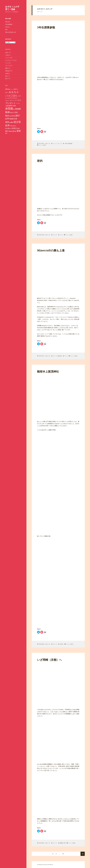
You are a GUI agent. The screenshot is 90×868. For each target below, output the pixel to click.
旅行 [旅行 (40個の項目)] (18, 115)
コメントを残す (42, 145)
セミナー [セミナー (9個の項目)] (12, 100)
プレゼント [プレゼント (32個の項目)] (11, 103)
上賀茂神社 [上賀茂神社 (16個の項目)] (9, 106)
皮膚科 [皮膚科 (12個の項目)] (11, 122)
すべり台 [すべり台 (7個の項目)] (7, 98)
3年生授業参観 (9, 24)
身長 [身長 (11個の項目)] (18, 128)
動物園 (61, 843)
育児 (6, 79)
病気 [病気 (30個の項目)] (7, 122)
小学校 (66, 144)
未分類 (7, 73)
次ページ (83, 854)
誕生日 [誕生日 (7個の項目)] (15, 126)
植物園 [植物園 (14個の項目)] (11, 119)
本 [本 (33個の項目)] (8, 119)
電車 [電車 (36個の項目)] (19, 131)
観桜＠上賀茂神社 (48, 371)
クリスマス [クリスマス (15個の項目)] (13, 98)
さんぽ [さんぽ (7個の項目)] (19, 96)
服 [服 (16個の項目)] (6, 119)
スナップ (7, 66)
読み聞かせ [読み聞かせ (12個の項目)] (9, 128)
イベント (7, 58)
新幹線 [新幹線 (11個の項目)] (13, 116)
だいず (49, 144)
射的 (6, 30)
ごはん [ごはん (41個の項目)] (14, 95)
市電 (64, 843)
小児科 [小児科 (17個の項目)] (15, 112)
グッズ (7, 63)
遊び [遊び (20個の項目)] (7, 131)
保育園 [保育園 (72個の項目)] (9, 109)
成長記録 (7, 71)
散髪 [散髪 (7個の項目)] (10, 116)
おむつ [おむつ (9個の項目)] (7, 92)
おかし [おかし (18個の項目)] (16, 89)
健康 (6, 68)
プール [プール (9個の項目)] (18, 103)
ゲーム (61, 235)
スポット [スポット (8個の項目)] (7, 100)
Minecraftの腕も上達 (11, 32)
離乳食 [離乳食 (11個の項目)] (14, 131)
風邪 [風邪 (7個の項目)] (6, 133)
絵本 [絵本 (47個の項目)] (8, 125)
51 (63, 854)
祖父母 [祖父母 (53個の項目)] (17, 122)
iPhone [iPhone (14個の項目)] (8, 89)
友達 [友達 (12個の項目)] (11, 112)
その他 (7, 55)
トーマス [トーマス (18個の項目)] (18, 100)
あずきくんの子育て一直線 (12, 8)
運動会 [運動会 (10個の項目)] (11, 131)
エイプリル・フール (10, 60)
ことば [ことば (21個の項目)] (8, 96)
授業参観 (70, 144)
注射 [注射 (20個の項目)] (15, 119)
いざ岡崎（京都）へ (49, 660)
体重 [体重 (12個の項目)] (14, 106)
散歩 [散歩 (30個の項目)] (7, 116)
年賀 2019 (8, 22)
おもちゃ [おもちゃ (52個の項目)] (14, 92)
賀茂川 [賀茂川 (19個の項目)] (15, 128)
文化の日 (7, 27)
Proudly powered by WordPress (45, 865)
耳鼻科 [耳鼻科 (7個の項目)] (12, 126)
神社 (62, 644)
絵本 (6, 76)
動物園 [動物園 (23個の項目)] (18, 109)
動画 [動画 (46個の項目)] (8, 112)
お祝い (7, 52)
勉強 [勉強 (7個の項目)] (14, 109)
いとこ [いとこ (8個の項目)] (12, 89)
